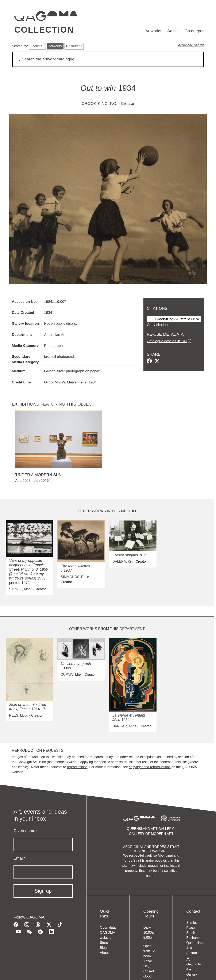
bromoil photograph (60, 356)
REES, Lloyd (19, 715)
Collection (44, 30)
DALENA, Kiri (123, 561)
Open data (108, 927)
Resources (74, 46)
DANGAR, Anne (124, 726)
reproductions (77, 767)
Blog (103, 948)
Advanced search (191, 45)
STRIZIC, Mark (20, 589)
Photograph (53, 346)
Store (104, 943)
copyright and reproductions (150, 767)
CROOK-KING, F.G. (100, 103)
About (104, 953)
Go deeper (194, 31)
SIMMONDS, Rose (75, 577)
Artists (173, 31)
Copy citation (157, 325)
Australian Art (55, 335)
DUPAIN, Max (71, 675)
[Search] (108, 59)
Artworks (153, 31)
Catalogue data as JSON (167, 341)
